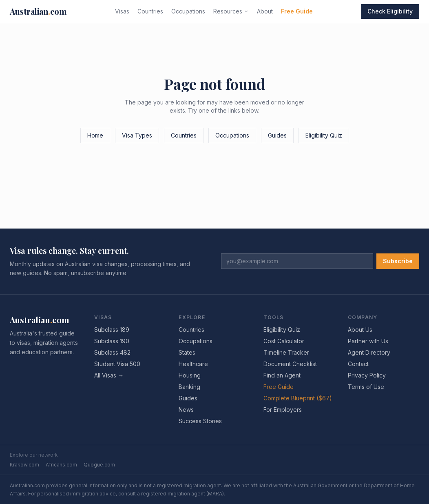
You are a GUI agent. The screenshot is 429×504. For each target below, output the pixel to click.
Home (95, 135)
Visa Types (137, 135)
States (187, 352)
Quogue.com (99, 465)
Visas (122, 11)
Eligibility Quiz (324, 135)
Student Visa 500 (117, 364)
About (265, 11)
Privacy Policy (367, 375)
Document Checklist (290, 364)
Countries (150, 11)
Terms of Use (366, 387)
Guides (277, 135)
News (186, 410)
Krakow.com (24, 465)
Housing (190, 375)
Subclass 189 (112, 330)
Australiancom (38, 11)
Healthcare (193, 364)
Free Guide (297, 11)
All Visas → (109, 375)
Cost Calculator (284, 341)
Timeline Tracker (286, 352)
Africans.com (61, 465)
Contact (358, 364)
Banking (189, 387)
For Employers (283, 410)
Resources (231, 11)
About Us (360, 330)
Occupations (188, 11)
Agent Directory (369, 352)
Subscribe (398, 261)
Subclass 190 (112, 341)
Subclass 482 (112, 352)
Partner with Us (368, 341)
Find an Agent (282, 375)
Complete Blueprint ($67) (298, 398)
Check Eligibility (390, 11)
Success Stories (200, 421)
